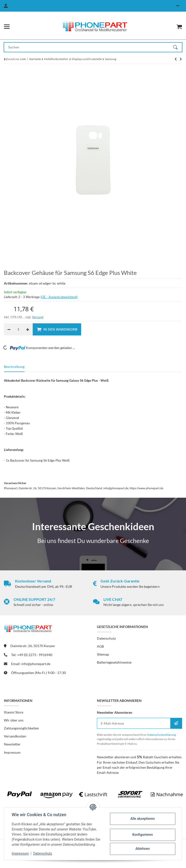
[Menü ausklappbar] (7, 27)
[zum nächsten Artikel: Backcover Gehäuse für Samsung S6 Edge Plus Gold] (176, 59)
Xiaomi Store (14, 712)
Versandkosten (15, 736)
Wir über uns (14, 720)
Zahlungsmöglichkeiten (21, 728)
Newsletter (12, 744)
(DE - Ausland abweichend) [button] (59, 297)
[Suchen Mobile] (89, 47)
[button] (178, 6)
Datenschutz (43, 853)
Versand (38, 317)
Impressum (20, 853)
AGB (100, 646)
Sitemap (103, 654)
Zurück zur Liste (16, 59)
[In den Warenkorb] (57, 329)
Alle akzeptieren (142, 819)
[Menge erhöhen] (28, 329)
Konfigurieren (142, 835)
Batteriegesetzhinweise (114, 662)
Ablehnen (142, 849)
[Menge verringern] (9, 329)
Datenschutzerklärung (162, 735)
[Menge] (18, 329)
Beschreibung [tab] (14, 367)
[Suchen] (178, 47)
